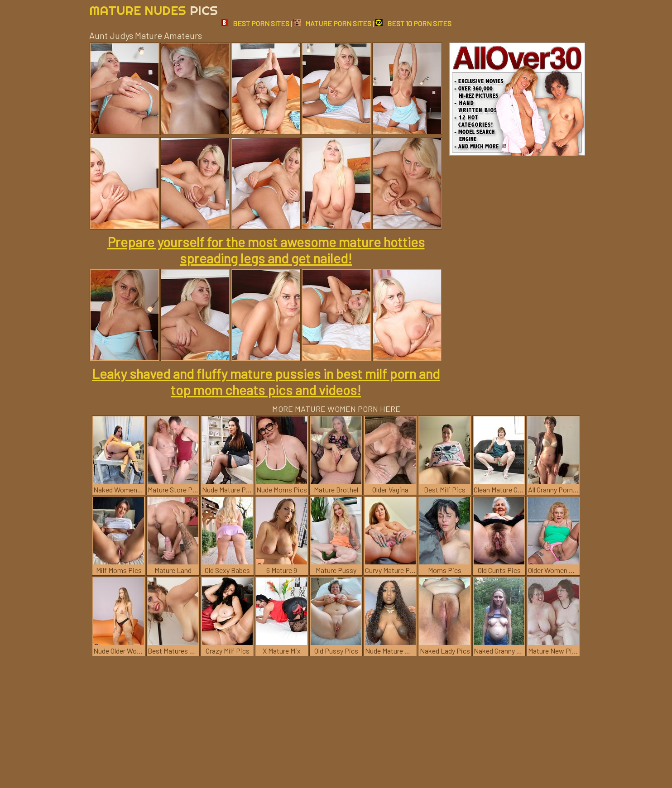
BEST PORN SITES (255, 23)
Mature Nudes (154, 10)
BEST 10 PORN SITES (413, 23)
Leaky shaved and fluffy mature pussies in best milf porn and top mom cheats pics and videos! (266, 382)
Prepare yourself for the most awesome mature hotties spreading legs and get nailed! (266, 250)
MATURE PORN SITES (332, 23)
